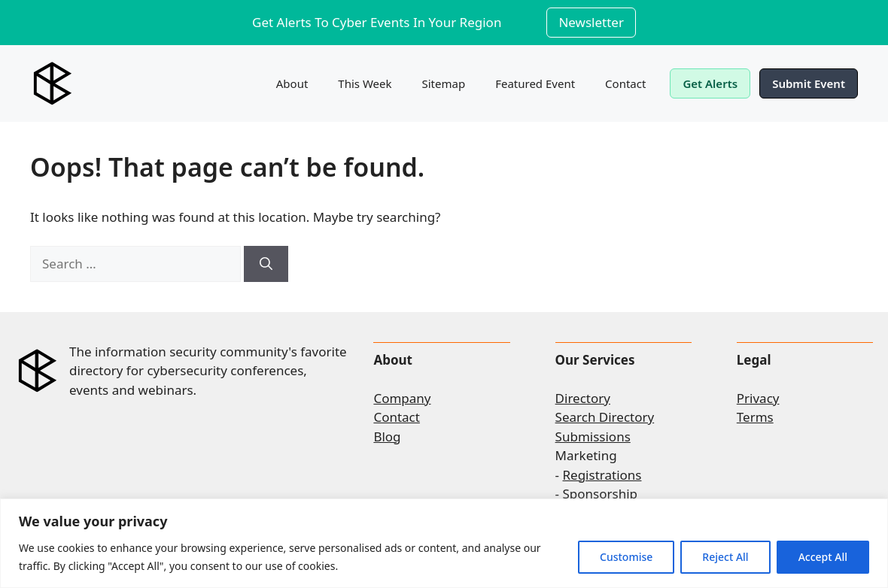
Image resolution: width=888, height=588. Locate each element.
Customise (626, 557)
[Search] (266, 264)
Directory (583, 398)
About (292, 83)
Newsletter (591, 22)
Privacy (758, 398)
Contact (625, 83)
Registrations (602, 475)
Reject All (725, 557)
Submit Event (809, 83)
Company (402, 398)
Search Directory (605, 417)
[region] (444, 543)
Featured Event (535, 83)
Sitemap (444, 83)
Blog (387, 436)
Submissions (593, 436)
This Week (365, 83)
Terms (755, 417)
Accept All (823, 557)
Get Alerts (710, 83)
